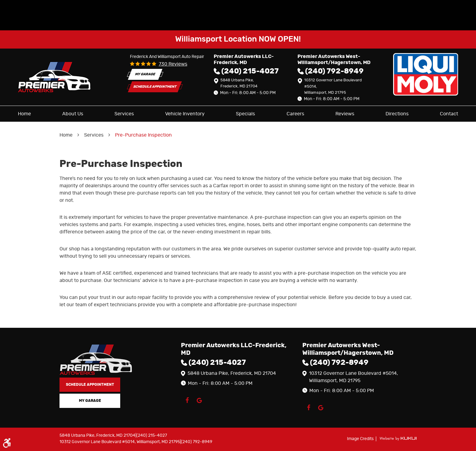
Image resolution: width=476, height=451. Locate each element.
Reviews (345, 114)
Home (24, 114)
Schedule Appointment (155, 87)
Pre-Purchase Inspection (143, 135)
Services (124, 114)
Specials (245, 114)
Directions (397, 114)
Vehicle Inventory (185, 114)
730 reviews (173, 64)
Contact (449, 114)
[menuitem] (24, 114)
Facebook (187, 400)
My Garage (145, 74)
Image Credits (361, 439)
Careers (295, 114)
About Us (73, 114)
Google (199, 400)
